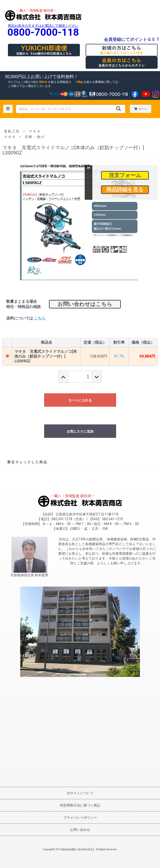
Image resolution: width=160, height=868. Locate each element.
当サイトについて (80, 793)
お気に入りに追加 (80, 431)
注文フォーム (125, 175)
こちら (40, 318)
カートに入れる (80, 400)
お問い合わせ (80, 830)
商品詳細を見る (125, 190)
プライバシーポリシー (80, 817)
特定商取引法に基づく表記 (80, 805)
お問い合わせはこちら (85, 304)
